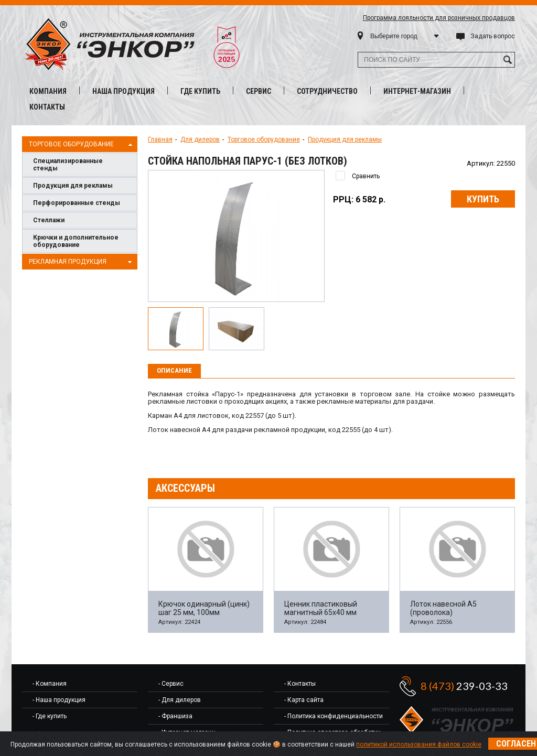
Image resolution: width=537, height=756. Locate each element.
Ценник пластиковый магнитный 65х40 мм (321, 608)
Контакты (47, 107)
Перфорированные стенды (77, 203)
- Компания (50, 684)
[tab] (174, 371)
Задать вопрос (493, 36)
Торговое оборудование (82, 145)
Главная (160, 139)
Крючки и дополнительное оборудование (76, 241)
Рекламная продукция (82, 262)
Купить (483, 199)
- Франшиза (175, 716)
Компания (48, 91)
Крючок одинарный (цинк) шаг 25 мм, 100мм (204, 608)
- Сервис (171, 684)
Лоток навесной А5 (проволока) (443, 608)
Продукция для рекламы (73, 186)
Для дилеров (200, 139)
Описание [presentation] (174, 370)
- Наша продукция (59, 700)
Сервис (259, 91)
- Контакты (300, 684)
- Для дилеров (180, 700)
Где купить (200, 91)
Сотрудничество (327, 91)
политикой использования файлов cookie (419, 744)
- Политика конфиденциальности (334, 716)
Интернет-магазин (417, 91)
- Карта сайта (304, 700)
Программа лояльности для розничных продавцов (439, 18)
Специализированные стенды (68, 165)
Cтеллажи (49, 220)
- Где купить (50, 716)
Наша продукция (123, 91)
